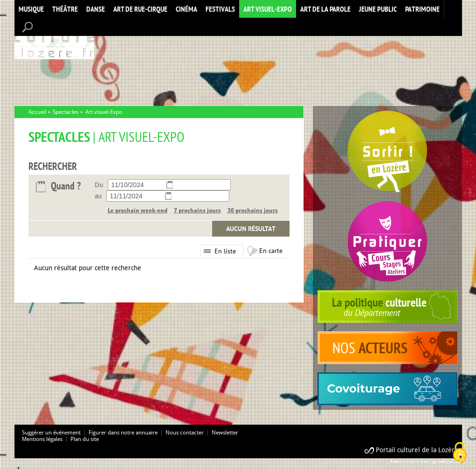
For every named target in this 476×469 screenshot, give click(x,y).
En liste (225, 251)
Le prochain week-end (138, 210)
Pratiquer (387, 241)
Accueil (54, 39)
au (98, 196)
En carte (271, 251)
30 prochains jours (253, 210)
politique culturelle (387, 307)
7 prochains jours (197, 210)
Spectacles (66, 112)
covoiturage (387, 389)
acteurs (387, 348)
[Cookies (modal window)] (460, 453)
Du (99, 185)
